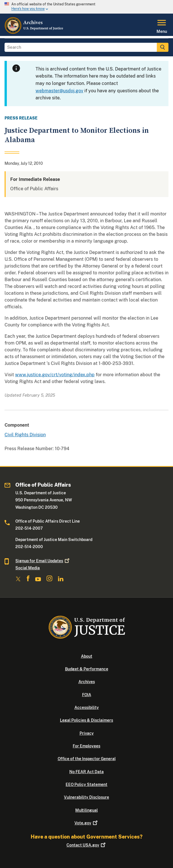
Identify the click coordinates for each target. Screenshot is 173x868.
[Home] (34, 33)
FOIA (87, 695)
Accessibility (87, 707)
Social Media (28, 568)
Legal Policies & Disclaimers (86, 720)
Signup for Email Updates (43, 561)
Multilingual (86, 810)
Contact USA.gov (86, 845)
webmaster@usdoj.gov (59, 91)
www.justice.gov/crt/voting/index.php (55, 375)
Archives (87, 682)
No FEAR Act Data (86, 772)
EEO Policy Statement (86, 784)
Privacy (87, 733)
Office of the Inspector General (87, 759)
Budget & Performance (87, 669)
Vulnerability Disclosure (86, 797)
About (87, 656)
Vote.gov (86, 823)
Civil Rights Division (25, 435)
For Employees (86, 746)
